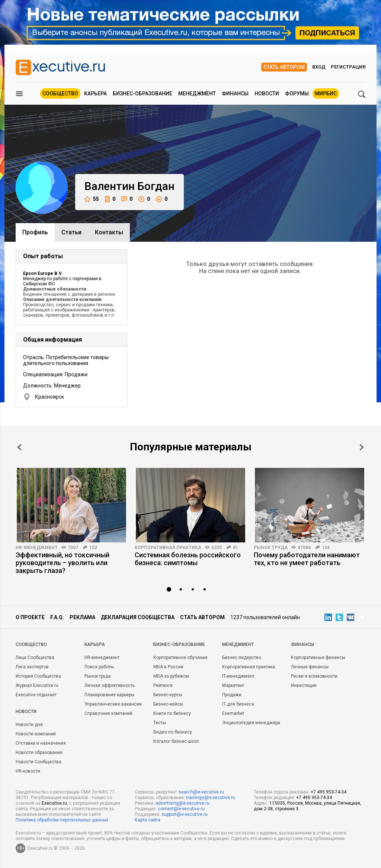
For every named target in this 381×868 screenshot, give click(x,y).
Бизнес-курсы (168, 695)
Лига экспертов (32, 667)
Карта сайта (148, 820)
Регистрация (348, 67)
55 (92, 199)
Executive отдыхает (36, 695)
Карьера (95, 94)
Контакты (109, 232)
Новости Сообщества (39, 762)
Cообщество (31, 644)
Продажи (232, 695)
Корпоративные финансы (318, 658)
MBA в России (168, 667)
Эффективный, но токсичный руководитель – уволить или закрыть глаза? (63, 563)
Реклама (82, 617)
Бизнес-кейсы (168, 704)
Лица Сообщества (35, 658)
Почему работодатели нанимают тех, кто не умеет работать (307, 559)
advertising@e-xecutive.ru (183, 803)
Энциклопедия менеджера (251, 723)
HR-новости (28, 771)
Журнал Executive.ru (37, 685)
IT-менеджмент (238, 676)
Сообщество (60, 94)
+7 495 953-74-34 (329, 792)
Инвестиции (304, 685)
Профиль (35, 232)
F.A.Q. (57, 617)
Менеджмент (197, 94)
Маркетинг (233, 685)
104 (326, 548)
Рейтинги (163, 685)
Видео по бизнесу (173, 732)
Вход (319, 67)
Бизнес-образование (143, 94)
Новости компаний (36, 734)
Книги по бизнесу (172, 713)
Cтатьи (71, 232)
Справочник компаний (108, 713)
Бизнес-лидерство (242, 658)
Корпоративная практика (168, 548)
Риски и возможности (314, 676)
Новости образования (39, 753)
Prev (19, 447)
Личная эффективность (110, 685)
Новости (267, 94)
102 (93, 548)
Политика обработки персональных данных (62, 820)
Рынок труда (271, 548)
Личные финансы (310, 667)
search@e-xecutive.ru (201, 792)
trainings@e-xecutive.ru (211, 798)
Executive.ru (54, 803)
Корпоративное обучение (180, 658)
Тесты (160, 723)
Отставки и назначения (41, 743)
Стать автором (284, 67)
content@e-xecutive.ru (181, 809)
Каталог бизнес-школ (176, 741)
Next (362, 447)
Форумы (297, 94)
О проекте (30, 617)
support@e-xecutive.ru (185, 814)
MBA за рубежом (171, 676)
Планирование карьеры (109, 695)
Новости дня (29, 725)
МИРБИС (326, 94)
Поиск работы (99, 667)
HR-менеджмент (37, 548)
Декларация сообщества (138, 617)
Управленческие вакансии (113, 704)
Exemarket (233, 713)
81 (236, 548)
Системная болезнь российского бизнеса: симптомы (188, 559)
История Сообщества (38, 676)
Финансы (235, 94)
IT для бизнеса (238, 704)
